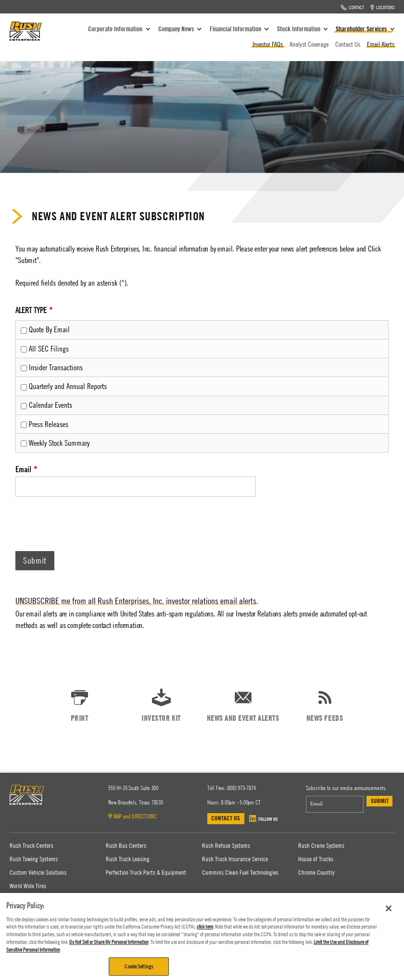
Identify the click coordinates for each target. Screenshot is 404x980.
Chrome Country (316, 872)
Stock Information (303, 29)
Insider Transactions (56, 367)
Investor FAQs (268, 44)
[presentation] (88, 526)
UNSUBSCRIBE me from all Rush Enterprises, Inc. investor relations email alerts (136, 601)
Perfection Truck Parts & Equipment (146, 872)
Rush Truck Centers (32, 845)
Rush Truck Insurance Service (235, 859)
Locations (383, 7)
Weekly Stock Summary (59, 443)
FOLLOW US (263, 819)
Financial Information (240, 29)
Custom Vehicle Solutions (38, 872)
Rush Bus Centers (126, 845)
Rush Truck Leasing (128, 859)
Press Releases (49, 424)
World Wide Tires (28, 886)
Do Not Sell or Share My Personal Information (109, 942)
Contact (352, 7)
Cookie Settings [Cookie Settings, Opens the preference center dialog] (139, 966)
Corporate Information (120, 29)
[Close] (389, 908)
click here (205, 926)
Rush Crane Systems (321, 845)
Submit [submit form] (380, 801)
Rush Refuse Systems (226, 845)
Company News (181, 29)
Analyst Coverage (310, 44)
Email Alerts (381, 44)
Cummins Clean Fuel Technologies (240, 872)
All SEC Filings (49, 349)
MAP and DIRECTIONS (132, 816)
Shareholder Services (365, 29)
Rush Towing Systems (34, 859)
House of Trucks (316, 859)
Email (23, 469)
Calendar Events (50, 405)
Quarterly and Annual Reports (68, 386)
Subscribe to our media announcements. (347, 788)
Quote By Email (49, 329)
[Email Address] (335, 804)
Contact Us (348, 44)
